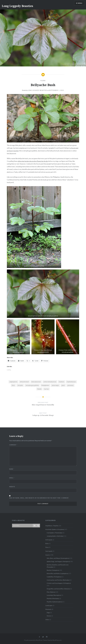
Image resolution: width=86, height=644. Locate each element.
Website (12, 487)
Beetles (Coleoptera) (53, 570)
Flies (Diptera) (51, 592)
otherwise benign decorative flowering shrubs (33, 161)
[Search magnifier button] (38, 526)
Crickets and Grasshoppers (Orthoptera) (59, 583)
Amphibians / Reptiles (52, 526)
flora (13, 385)
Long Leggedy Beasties (17, 6)
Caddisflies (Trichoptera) (54, 577)
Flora (43, 81)
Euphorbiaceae (71, 382)
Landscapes (49, 605)
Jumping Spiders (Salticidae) (55, 536)
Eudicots (62, 382)
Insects (48, 555)
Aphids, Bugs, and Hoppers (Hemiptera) (58, 561)
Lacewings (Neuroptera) (54, 595)
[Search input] (22, 526)
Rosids (39, 389)
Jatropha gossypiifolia (32, 385)
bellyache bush (24, 382)
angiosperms (13, 382)
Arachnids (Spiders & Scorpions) (55, 529)
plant (63, 385)
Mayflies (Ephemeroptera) (55, 602)
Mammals (48, 609)
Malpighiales (45, 385)
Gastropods (49, 551)
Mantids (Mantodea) (53, 598)
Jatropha (20, 385)
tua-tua (46, 389)
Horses (49, 616)
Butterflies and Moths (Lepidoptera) (58, 573)
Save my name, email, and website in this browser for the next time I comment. (39, 498)
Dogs (48, 613)
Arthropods (49, 540)
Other (47, 620)
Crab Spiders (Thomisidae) (55, 533)
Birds (47, 543)
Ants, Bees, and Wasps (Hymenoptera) (58, 558)
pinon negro (55, 385)
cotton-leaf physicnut (50, 382)
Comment (13, 445)
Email (12, 478)
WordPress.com (57, 640)
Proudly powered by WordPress (33, 640)
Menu (80, 3)
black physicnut (36, 382)
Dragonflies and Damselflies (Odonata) (58, 589)
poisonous (70, 385)
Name (12, 469)
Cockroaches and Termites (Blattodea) (58, 580)
